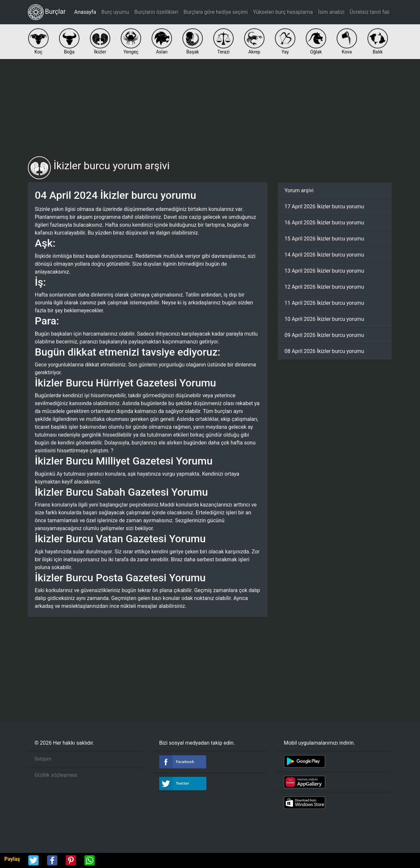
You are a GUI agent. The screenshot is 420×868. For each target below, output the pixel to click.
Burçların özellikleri (156, 12)
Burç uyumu (115, 12)
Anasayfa (85, 12)
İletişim (43, 759)
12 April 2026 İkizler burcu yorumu (324, 287)
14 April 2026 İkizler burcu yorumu (324, 255)
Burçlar (47, 12)
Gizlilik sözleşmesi (56, 775)
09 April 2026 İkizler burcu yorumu (324, 335)
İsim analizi (331, 12)
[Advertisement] (210, 108)
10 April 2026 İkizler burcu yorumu (324, 319)
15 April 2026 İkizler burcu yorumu (324, 239)
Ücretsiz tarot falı (370, 12)
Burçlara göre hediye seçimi (216, 12)
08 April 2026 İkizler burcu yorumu (324, 351)
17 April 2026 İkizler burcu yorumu (324, 207)
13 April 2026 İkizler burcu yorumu (324, 271)
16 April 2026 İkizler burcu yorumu (324, 223)
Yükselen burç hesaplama (283, 12)
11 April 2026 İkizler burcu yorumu (324, 303)
